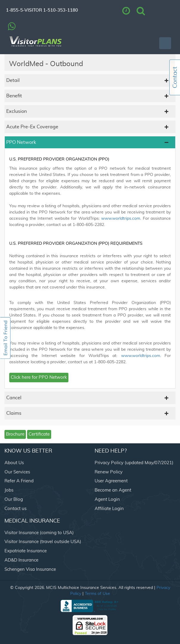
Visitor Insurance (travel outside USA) (43, 542)
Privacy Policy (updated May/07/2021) (134, 463)
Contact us (15, 509)
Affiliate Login (109, 509)
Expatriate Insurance (26, 551)
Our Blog (14, 499)
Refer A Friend (19, 481)
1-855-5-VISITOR (24, 10)
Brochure (15, 434)
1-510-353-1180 (61, 10)
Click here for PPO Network (39, 377)
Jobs (9, 490)
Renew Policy (109, 472)
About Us (14, 463)
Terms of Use (97, 594)
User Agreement (111, 481)
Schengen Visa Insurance (30, 569)
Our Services (17, 472)
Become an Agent (113, 490)
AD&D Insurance (21, 560)
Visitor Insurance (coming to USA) (39, 533)
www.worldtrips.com (121, 219)
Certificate (39, 434)
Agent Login (107, 499)
